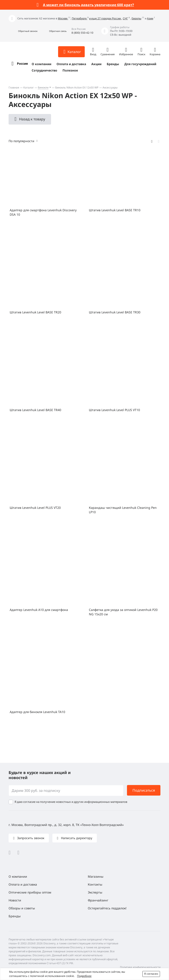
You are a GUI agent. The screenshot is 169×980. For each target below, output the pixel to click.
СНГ (125, 18)
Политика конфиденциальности (140, 967)
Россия (22, 63)
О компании (41, 64)
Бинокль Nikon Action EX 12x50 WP (77, 87)
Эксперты (95, 892)
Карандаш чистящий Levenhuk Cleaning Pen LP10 (123, 510)
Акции (96, 64)
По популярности (21, 141)
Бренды (113, 64)
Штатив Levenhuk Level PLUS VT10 (114, 410)
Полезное (70, 70)
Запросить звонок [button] (30, 838)
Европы (136, 18)
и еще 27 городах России (105, 18)
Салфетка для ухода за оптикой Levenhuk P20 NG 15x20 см (123, 612)
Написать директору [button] (76, 838)
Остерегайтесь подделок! (107, 908)
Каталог (28, 87)
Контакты (95, 884)
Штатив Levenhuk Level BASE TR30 (115, 312)
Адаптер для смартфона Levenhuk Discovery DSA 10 (43, 212)
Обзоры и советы (22, 908)
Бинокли (43, 87)
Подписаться (144, 790)
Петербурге (80, 18)
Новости (15, 900)
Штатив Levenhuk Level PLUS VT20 (35, 508)
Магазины (96, 876)
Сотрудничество (44, 70)
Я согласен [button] (151, 974)
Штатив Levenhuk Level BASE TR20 (35, 312)
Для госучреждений (140, 64)
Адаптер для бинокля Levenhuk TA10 (37, 712)
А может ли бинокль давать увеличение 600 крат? (88, 5)
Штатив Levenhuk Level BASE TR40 (35, 410)
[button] (23, 31)
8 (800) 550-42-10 (82, 33)
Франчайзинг (98, 900)
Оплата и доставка (71, 64)
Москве (63, 18)
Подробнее (84, 976)
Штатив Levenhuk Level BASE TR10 (115, 210)
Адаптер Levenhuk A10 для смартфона (39, 610)
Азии (150, 18)
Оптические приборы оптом (30, 892)
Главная (14, 87)
